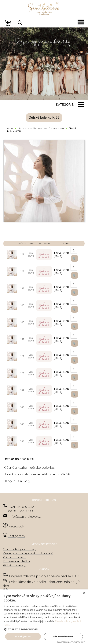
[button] (44, 629)
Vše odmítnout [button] (63, 636)
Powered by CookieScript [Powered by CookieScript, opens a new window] (71, 642)
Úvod (10, 128)
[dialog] (44, 617)
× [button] (84, 594)
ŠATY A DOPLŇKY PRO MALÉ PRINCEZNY (41, 128)
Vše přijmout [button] (23, 636)
